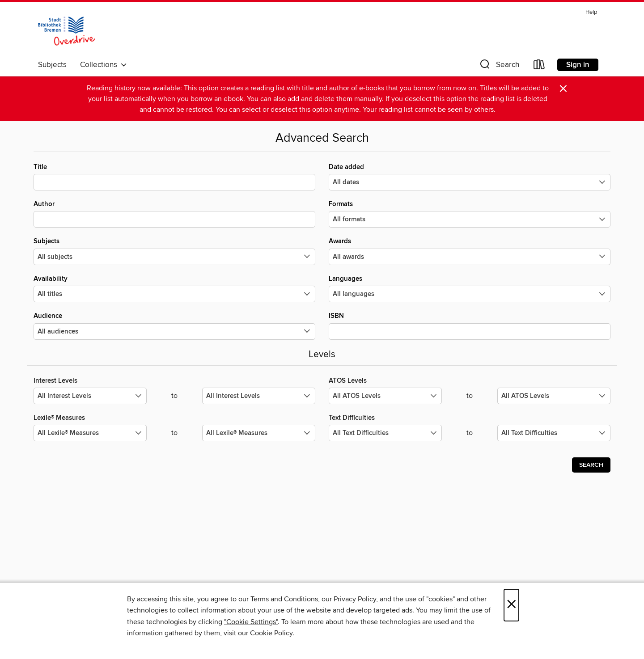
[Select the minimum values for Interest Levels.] (90, 396)
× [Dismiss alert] (563, 89)
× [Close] (511, 605)
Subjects (52, 65)
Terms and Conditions (284, 599)
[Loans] (539, 66)
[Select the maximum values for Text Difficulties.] (554, 433)
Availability (174, 288)
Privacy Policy (355, 599)
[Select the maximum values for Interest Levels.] (259, 396)
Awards (470, 251)
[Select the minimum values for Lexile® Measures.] (90, 433)
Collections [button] (104, 65)
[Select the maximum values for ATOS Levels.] (554, 396)
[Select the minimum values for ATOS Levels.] (385, 396)
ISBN (470, 325)
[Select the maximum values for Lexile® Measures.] (259, 433)
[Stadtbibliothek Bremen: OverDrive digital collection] (67, 31)
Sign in (578, 65)
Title (174, 177)
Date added (470, 177)
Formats (470, 214)
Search (591, 465)
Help (591, 12)
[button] (499, 66)
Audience (174, 325)
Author (174, 214)
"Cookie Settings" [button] (251, 622)
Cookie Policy (271, 633)
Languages (470, 288)
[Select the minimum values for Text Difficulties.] (385, 433)
